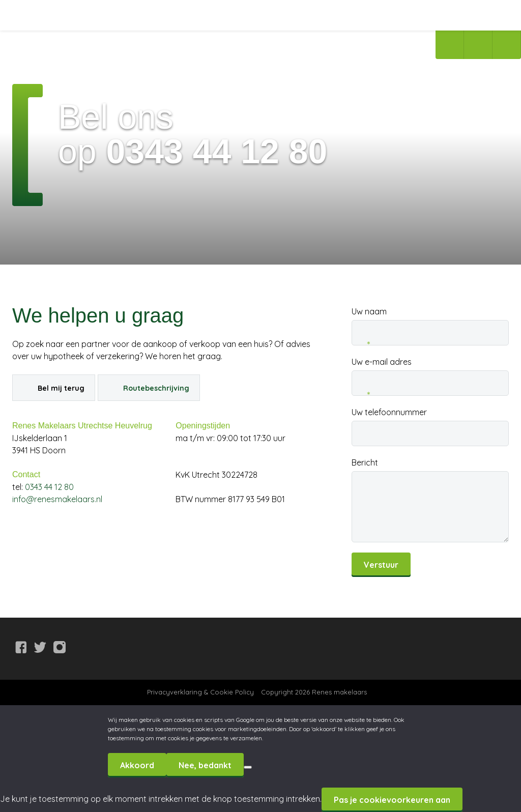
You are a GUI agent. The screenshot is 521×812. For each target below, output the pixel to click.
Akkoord (137, 765)
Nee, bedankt (205, 765)
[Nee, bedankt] (248, 767)
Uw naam (369, 312)
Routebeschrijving (156, 388)
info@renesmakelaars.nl (57, 499)
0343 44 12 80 (49, 487)
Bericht (365, 462)
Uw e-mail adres (382, 362)
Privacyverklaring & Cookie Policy (200, 692)
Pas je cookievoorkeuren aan (392, 800)
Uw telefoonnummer (389, 412)
